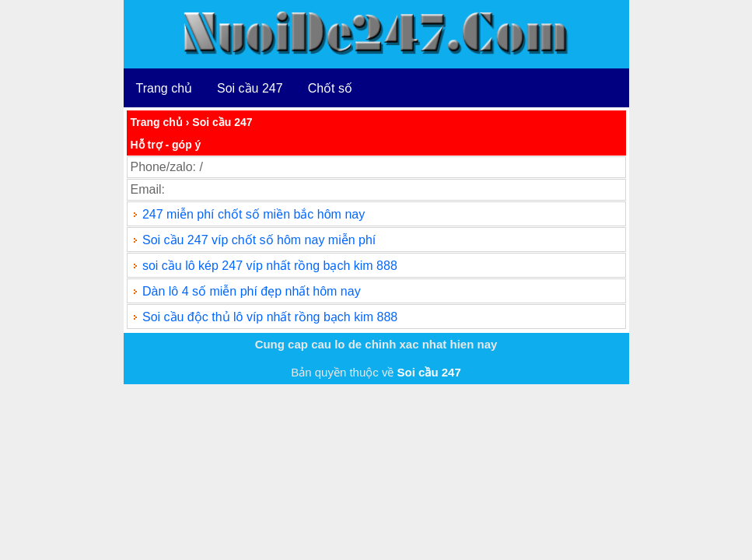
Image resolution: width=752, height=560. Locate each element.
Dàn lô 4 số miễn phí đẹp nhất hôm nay (252, 291)
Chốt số (330, 88)
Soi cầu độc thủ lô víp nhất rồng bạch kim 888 (270, 317)
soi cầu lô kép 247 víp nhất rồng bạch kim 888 (270, 266)
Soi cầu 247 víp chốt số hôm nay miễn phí (259, 240)
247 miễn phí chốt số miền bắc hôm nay (254, 214)
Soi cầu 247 (250, 88)
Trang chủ (164, 88)
